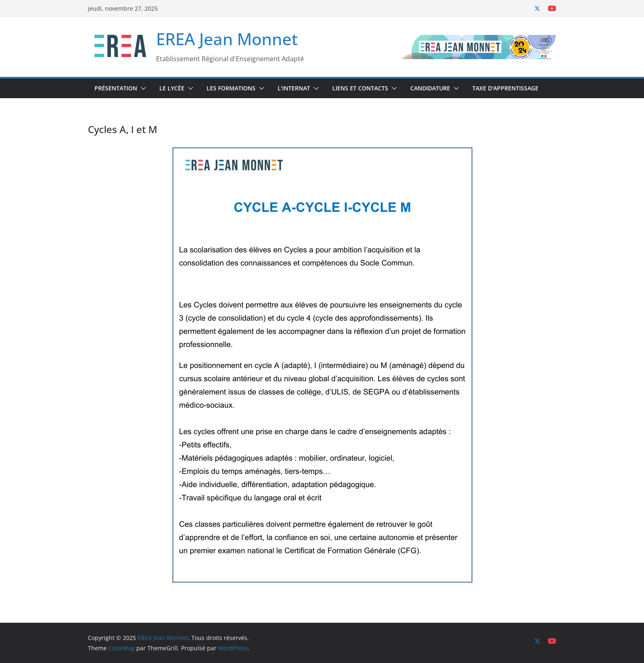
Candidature (430, 88)
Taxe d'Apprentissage (505, 88)
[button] (142, 88)
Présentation (116, 88)
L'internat (294, 88)
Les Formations (231, 88)
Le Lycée (172, 88)
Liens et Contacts (360, 88)
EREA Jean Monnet (227, 39)
